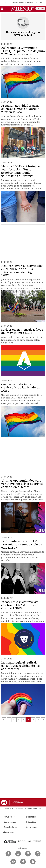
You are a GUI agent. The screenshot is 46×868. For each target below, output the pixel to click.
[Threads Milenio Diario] (38, 854)
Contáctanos (10, 822)
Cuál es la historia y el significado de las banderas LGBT (21, 387)
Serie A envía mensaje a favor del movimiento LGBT (22, 331)
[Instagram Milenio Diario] (28, 854)
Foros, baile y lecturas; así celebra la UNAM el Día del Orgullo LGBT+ (20, 605)
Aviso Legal (32, 827)
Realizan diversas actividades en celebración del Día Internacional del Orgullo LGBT (22, 270)
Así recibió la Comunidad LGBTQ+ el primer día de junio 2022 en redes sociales (23, 51)
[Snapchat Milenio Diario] (33, 862)
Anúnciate (9, 832)
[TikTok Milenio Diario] (23, 862)
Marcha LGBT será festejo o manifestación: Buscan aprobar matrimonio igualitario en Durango (21, 171)
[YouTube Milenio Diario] (13, 862)
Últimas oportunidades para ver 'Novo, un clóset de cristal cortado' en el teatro (22, 484)
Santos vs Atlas (32, 3)
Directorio (31, 817)
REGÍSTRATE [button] (40, 9)
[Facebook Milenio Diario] (8, 854)
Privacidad (31, 822)
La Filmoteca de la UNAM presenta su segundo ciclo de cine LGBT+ (22, 544)
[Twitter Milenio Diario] (18, 854)
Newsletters (10, 817)
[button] (2, 9)
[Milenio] (22, 9)
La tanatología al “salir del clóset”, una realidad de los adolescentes (20, 666)
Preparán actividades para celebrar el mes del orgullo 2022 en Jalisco (20, 109)
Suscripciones (10, 827)
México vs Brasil (18, 3)
